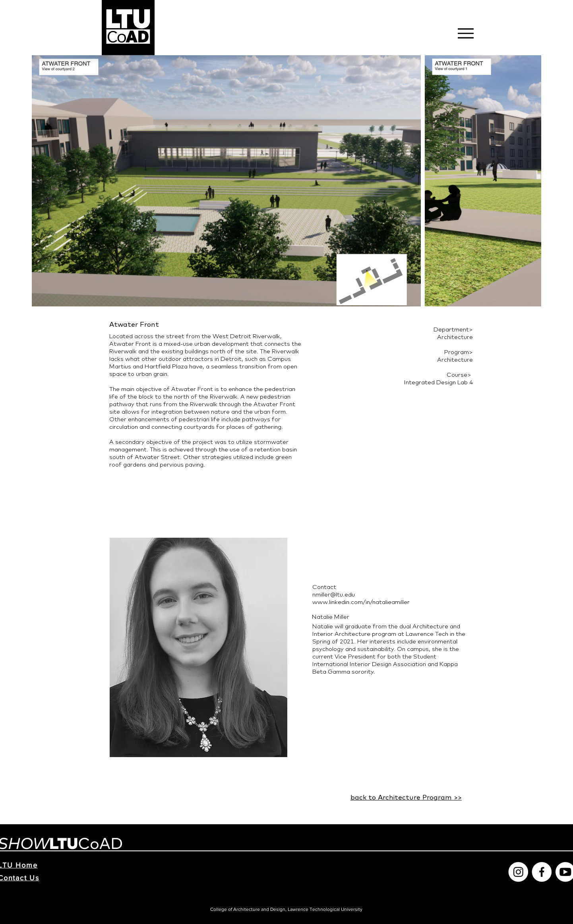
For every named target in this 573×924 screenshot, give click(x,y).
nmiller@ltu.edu (334, 594)
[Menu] (466, 33)
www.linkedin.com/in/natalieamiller (361, 602)
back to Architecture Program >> (406, 797)
